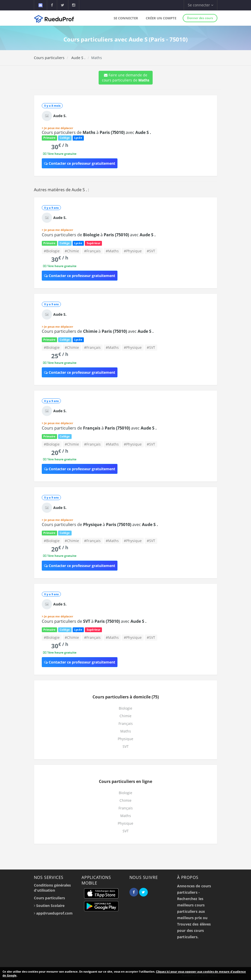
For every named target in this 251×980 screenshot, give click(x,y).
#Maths (112, 251)
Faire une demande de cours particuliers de (126, 78)
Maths (126, 731)
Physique (125, 739)
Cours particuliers (49, 58)
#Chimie (72, 251)
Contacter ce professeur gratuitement (80, 163)
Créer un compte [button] (161, 18)
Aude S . (78, 58)
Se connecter (126, 18)
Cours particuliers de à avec (97, 132)
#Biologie (52, 251)
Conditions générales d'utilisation (52, 888)
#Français (92, 251)
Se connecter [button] (201, 5)
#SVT (151, 251)
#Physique (133, 251)
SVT (126, 746)
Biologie (125, 708)
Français (126, 723)
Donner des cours (200, 18)
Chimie (125, 716)
